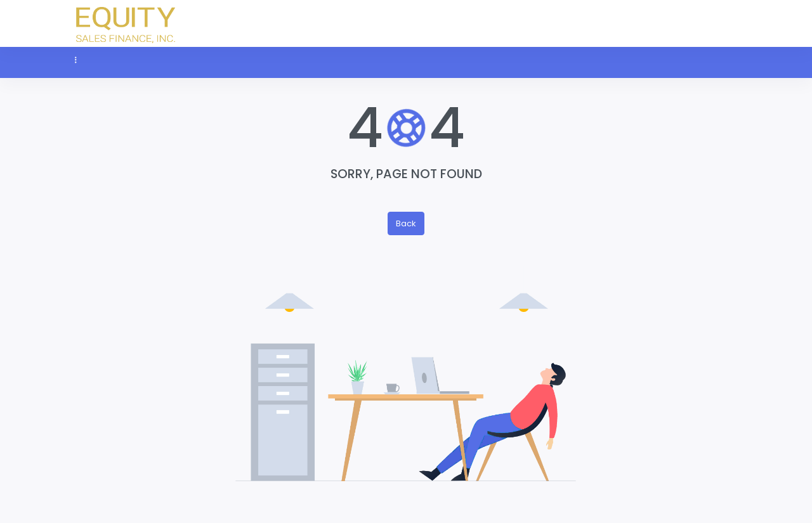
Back (406, 223)
